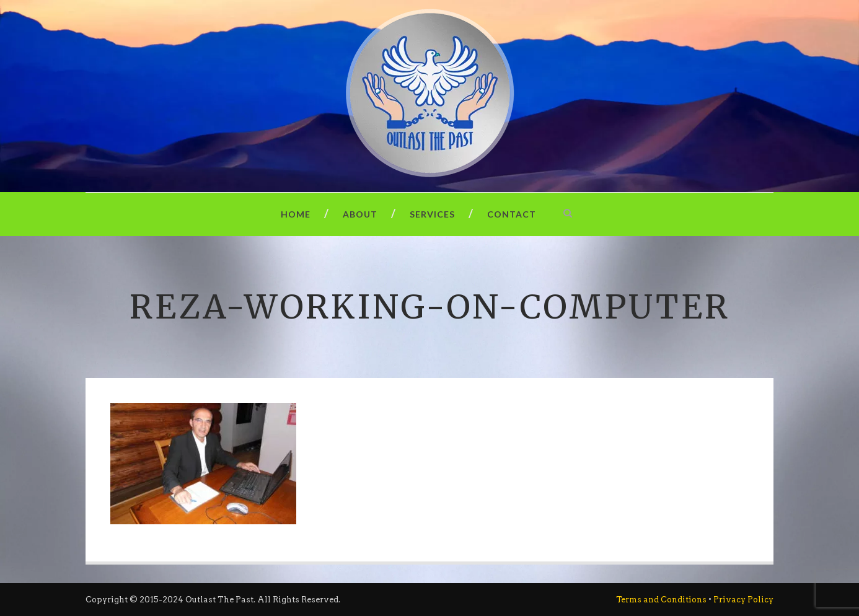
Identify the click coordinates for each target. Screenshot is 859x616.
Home (296, 214)
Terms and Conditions (661, 600)
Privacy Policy (743, 600)
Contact (512, 214)
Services (432, 214)
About (360, 214)
